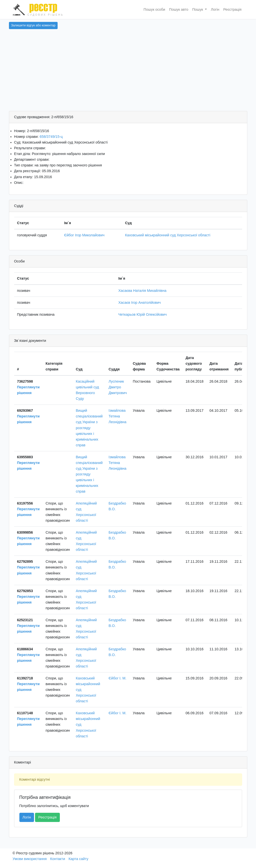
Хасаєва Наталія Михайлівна (142, 291)
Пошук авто (179, 9)
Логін (215, 9)
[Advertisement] (128, 74)
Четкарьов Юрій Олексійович (142, 314)
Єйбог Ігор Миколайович (84, 235)
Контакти (58, 859)
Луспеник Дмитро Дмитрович (118, 387)
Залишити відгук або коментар (33, 25)
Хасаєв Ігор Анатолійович (139, 303)
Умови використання (30, 859)
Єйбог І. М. (117, 678)
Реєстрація (232, 9)
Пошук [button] (198, 9)
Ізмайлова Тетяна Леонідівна (117, 416)
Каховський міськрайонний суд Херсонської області (167, 235)
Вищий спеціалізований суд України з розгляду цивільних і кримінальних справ (89, 428)
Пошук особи (154, 9)
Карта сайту (78, 859)
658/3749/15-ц (51, 137)
